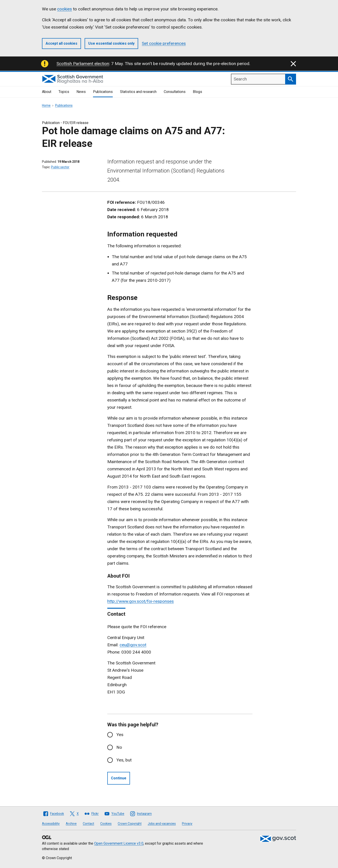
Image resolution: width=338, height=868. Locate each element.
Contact (88, 824)
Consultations (175, 92)
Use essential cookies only (111, 43)
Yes (120, 735)
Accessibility (51, 824)
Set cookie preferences (164, 43)
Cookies (106, 824)
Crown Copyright (130, 824)
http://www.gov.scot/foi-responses (141, 601)
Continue (119, 778)
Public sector (60, 167)
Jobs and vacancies (162, 824)
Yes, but (124, 760)
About (47, 92)
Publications (103, 92)
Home (46, 105)
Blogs (197, 92)
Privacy (187, 824)
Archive (71, 824)
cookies (65, 9)
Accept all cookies (61, 43)
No (119, 747)
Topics (64, 92)
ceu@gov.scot (133, 645)
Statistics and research (138, 92)
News (81, 92)
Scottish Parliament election (83, 64)
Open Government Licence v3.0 (119, 843)
